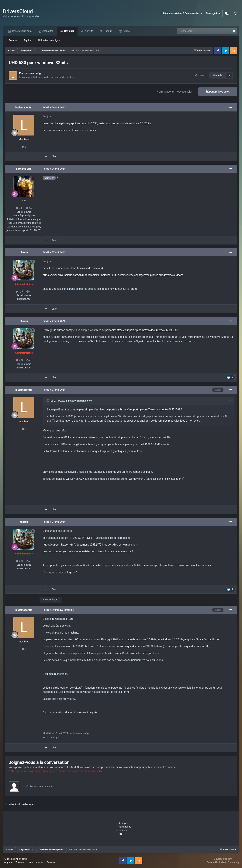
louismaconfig (32, 73)
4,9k (20, 292)
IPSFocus (22, 859)
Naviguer (69, 31)
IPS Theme (8, 859)
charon (24, 252)
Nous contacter (36, 862)
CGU (121, 834)
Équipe (28, 40)
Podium (108, 31)
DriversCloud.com (22, 31)
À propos (123, 823)
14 (29, 208)
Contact (123, 830)
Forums (13, 40)
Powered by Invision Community (223, 862)
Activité (89, 31)
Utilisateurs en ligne (49, 40)
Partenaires (125, 827)
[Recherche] (196, 31)
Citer (54, 156)
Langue (7, 862)
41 (29, 292)
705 (20, 208)
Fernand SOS (24, 169)
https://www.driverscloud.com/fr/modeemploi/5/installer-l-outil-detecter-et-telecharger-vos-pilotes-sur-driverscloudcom (113, 275)
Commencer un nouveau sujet (175, 92)
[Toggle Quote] (48, 401)
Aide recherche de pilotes (59, 77)
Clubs (126, 31)
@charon (49, 178)
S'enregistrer (213, 13)
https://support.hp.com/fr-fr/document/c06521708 (147, 330)
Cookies (51, 862)
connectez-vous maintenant (123, 767)
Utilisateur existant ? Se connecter (182, 13)
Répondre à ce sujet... (41, 786)
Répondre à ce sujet (218, 92)
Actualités (48, 31)
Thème (20, 862)
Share (200, 75)
